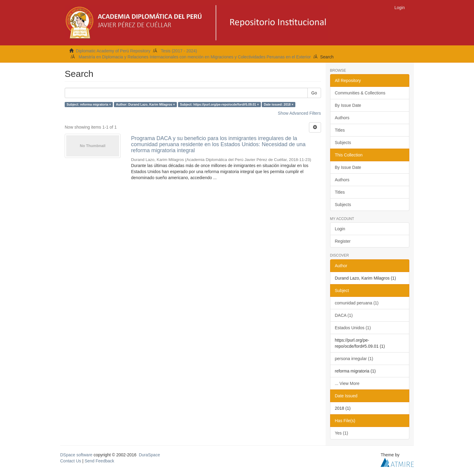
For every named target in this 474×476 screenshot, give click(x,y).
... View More (347, 383)
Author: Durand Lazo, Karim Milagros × (146, 104)
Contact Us (71, 461)
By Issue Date (348, 105)
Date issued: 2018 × (279, 104)
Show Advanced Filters (299, 113)
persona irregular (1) (354, 359)
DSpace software (76, 455)
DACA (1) (344, 315)
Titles (340, 130)
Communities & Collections (360, 93)
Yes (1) (342, 433)
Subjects (343, 143)
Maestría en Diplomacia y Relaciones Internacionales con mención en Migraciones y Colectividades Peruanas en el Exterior (195, 57)
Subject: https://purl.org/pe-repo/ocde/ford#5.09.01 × (219, 104)
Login (340, 229)
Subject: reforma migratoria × (89, 104)
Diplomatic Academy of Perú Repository (113, 51)
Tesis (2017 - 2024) (179, 51)
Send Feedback (99, 461)
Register (343, 241)
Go (314, 93)
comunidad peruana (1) (357, 303)
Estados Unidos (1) (353, 328)
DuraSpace (149, 455)
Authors (342, 118)
